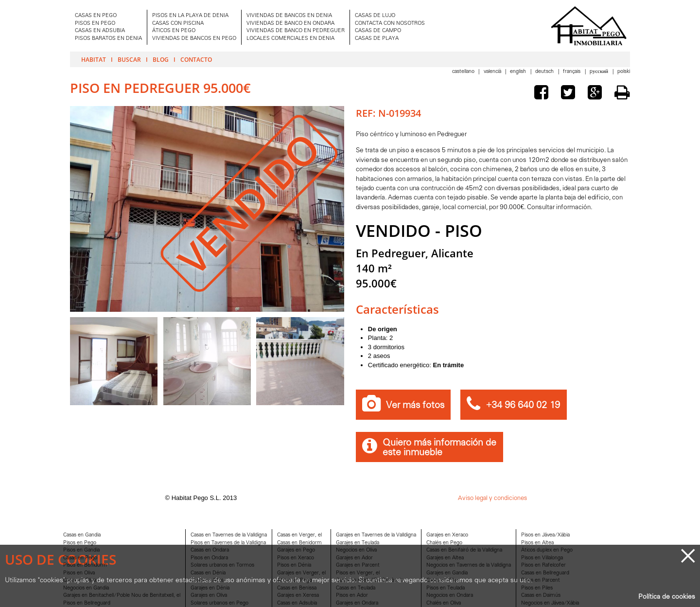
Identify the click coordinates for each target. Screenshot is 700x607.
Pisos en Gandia (81, 550)
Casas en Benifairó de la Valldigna (464, 550)
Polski (624, 72)
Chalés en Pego (444, 543)
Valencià (493, 72)
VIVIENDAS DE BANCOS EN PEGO (194, 39)
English (519, 72)
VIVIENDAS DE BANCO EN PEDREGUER (296, 31)
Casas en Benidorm (299, 543)
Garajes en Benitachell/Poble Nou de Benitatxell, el (122, 596)
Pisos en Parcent (541, 580)
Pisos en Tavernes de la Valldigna (228, 543)
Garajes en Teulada (358, 543)
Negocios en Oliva (356, 550)
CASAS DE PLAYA (377, 39)
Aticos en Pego (295, 580)
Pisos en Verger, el (358, 573)
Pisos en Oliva (79, 573)
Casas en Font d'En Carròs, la (369, 580)
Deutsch (545, 72)
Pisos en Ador (352, 596)
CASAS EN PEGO (96, 16)
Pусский (600, 72)
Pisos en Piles (537, 588)
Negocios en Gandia (86, 588)
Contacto (196, 59)
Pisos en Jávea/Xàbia (545, 535)
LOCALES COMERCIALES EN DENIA (290, 39)
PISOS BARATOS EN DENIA (108, 39)
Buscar (129, 59)
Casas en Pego (80, 558)
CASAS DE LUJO (375, 16)
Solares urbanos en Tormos (222, 565)
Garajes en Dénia (210, 588)
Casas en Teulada (356, 588)
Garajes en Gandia (447, 573)
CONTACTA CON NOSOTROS (390, 24)
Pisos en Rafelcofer (543, 565)
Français (572, 72)
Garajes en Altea (445, 558)
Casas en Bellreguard (545, 573)
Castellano (464, 72)
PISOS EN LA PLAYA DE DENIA (190, 16)
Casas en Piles (443, 580)
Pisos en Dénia (294, 565)
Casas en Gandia (82, 535)
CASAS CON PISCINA (178, 24)
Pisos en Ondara (209, 558)
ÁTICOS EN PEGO (174, 31)
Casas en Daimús (541, 596)
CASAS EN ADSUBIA (100, 31)
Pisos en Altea (537, 543)
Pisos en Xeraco (296, 558)
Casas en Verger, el (299, 535)
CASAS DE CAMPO (378, 31)
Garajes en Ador (354, 558)
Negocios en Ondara (450, 596)
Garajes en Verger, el (301, 573)
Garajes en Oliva (209, 596)
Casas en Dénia (208, 573)
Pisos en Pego (80, 543)
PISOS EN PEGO (95, 24)
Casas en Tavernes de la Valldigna (229, 535)
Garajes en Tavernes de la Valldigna (376, 535)
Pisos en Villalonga (542, 558)
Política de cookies (667, 597)
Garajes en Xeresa (298, 596)
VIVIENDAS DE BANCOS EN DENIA (289, 16)
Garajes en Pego (296, 550)
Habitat (94, 59)
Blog (161, 59)
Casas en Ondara (210, 550)
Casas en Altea (207, 580)
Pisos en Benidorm (85, 565)
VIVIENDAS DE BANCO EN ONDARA (290, 24)
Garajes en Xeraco (447, 535)
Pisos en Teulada (446, 588)
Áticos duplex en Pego (547, 550)
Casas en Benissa (297, 588)
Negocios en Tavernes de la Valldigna (469, 565)
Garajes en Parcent (358, 565)
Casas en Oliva (79, 580)
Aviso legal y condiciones (492, 498)
